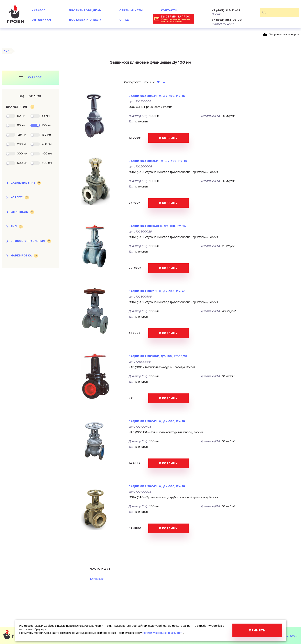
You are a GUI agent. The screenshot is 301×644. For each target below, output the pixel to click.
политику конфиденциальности (163, 633)
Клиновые (97, 579)
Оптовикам (41, 20)
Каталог (39, 11)
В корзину (168, 138)
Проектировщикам (85, 11)
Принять (257, 630)
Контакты (169, 11)
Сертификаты (131, 11)
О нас (124, 20)
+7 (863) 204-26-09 (227, 20)
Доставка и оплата (85, 20)
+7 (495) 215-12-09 (226, 11)
